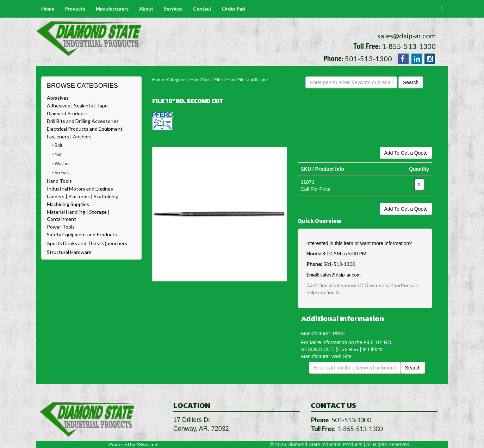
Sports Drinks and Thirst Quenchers (87, 243)
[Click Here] (348, 349)
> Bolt (57, 145)
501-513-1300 (368, 58)
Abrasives (58, 98)
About (146, 9)
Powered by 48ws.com (134, 444)
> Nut (57, 154)
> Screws (60, 173)
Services (173, 9)
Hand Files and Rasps (246, 79)
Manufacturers (112, 9)
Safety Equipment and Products (82, 234)
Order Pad (233, 9)
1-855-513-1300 (409, 46)
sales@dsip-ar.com (407, 36)
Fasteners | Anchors (69, 136)
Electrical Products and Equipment (85, 129)
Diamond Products (67, 113)
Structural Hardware (69, 252)
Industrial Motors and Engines (80, 189)
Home (48, 9)
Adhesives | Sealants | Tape (77, 105)
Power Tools (61, 227)
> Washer (61, 164)
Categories (177, 79)
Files (219, 79)
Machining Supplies (68, 204)
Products (75, 9)
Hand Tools (59, 181)
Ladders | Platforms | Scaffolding (83, 196)
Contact (202, 9)
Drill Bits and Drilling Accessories (83, 121)
